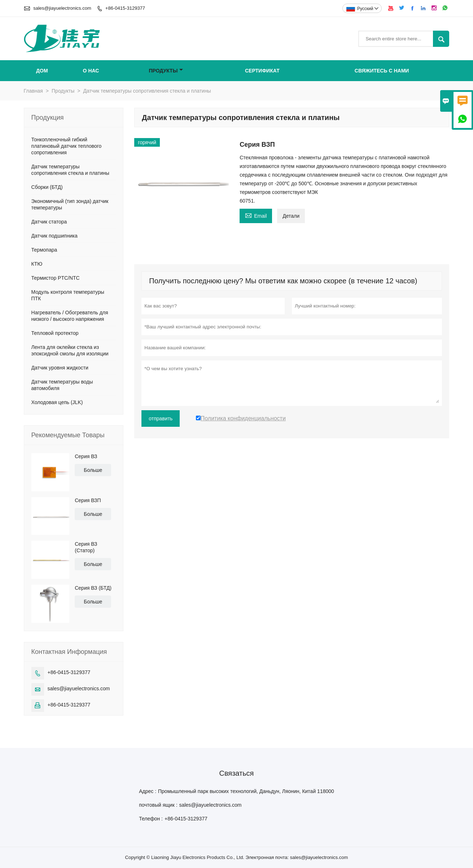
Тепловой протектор (55, 333)
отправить (161, 418)
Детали (291, 216)
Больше (93, 470)
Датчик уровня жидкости (60, 368)
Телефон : (151, 819)
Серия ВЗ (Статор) (86, 547)
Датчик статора (49, 222)
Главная (33, 91)
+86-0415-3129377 (125, 8)
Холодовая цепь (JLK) (57, 402)
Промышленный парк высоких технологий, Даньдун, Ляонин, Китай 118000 (246, 791)
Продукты (166, 71)
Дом (42, 71)
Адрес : (148, 791)
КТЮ (37, 264)
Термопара (44, 250)
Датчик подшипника (54, 236)
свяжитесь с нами (382, 71)
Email (256, 215)
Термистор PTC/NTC (56, 278)
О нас (91, 71)
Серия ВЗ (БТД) (93, 588)
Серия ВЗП (88, 500)
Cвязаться (237, 773)
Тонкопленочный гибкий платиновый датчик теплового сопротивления (67, 146)
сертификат (262, 71)
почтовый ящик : (158, 805)
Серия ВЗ (86, 456)
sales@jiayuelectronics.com (62, 8)
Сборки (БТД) (47, 187)
